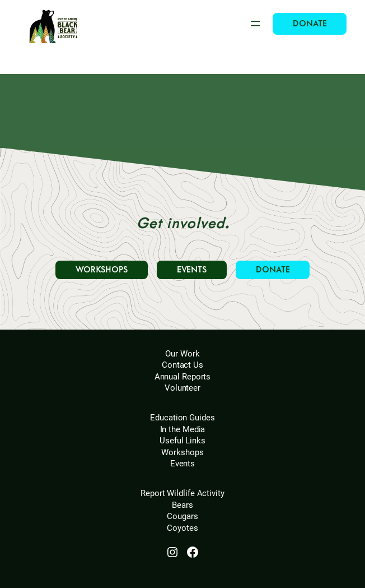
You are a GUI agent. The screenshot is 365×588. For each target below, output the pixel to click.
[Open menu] (255, 24)
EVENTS (192, 270)
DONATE (310, 24)
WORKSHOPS (102, 270)
